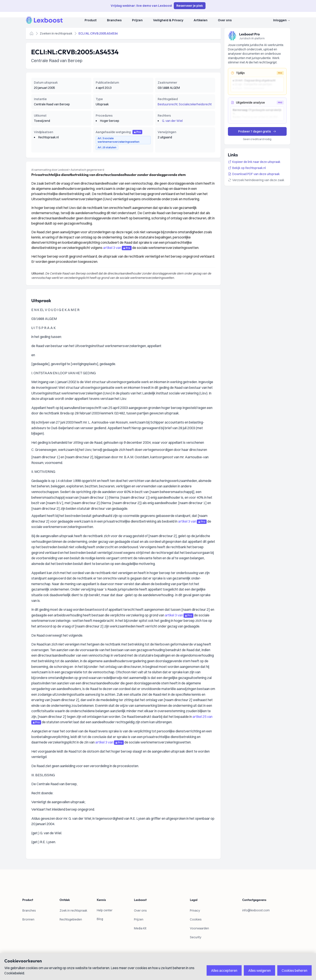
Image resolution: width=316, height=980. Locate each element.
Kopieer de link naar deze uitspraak (254, 162)
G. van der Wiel (172, 121)
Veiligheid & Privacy (168, 20)
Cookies (196, 919)
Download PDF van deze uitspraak (254, 174)
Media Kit (140, 928)
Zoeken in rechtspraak (56, 33)
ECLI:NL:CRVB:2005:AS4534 (98, 33)
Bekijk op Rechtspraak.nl (247, 168)
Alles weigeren (259, 970)
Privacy (195, 910)
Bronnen (28, 919)
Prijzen (137, 20)
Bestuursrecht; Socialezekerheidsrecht (185, 104)
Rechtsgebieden (71, 919)
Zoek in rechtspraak (73, 910)
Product (91, 20)
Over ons (225, 20)
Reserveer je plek (190, 6)
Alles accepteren (224, 970)
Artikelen (201, 20)
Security (196, 937)
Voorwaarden (199, 928)
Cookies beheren (294, 970)
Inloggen (282, 20)
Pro (137, 132)
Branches (114, 20)
